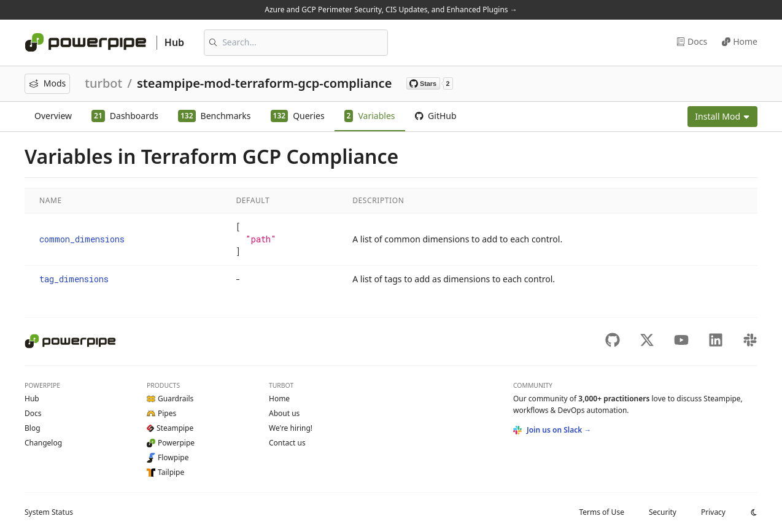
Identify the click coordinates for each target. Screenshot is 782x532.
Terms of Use (601, 512)
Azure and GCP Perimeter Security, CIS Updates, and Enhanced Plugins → (391, 10)
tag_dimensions (74, 279)
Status (49, 512)
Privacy (713, 512)
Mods (47, 83)
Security (663, 512)
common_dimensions (82, 239)
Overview (53, 116)
